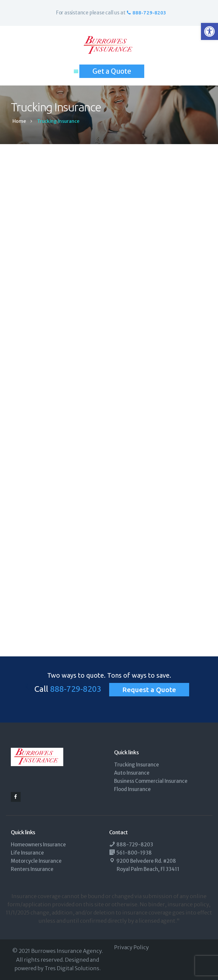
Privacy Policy (131, 947)
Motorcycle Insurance (36, 861)
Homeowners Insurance (38, 845)
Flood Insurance (132, 789)
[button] (209, 31)
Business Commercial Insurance (151, 781)
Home (19, 121)
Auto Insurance (132, 773)
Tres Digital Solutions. (73, 968)
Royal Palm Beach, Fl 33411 (148, 869)
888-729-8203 (76, 689)
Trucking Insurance (137, 765)
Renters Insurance (32, 869)
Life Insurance (27, 853)
